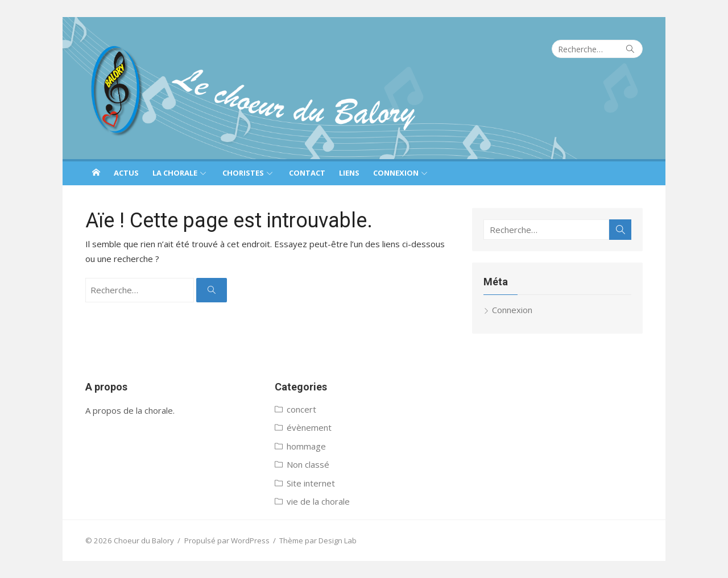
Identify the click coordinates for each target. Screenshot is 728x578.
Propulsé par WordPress (227, 540)
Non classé (308, 464)
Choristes (243, 173)
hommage (306, 446)
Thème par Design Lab (318, 540)
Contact (307, 173)
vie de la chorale (318, 501)
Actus (126, 173)
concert (301, 409)
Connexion (396, 173)
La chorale (175, 173)
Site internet (311, 483)
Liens (349, 173)
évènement (309, 427)
